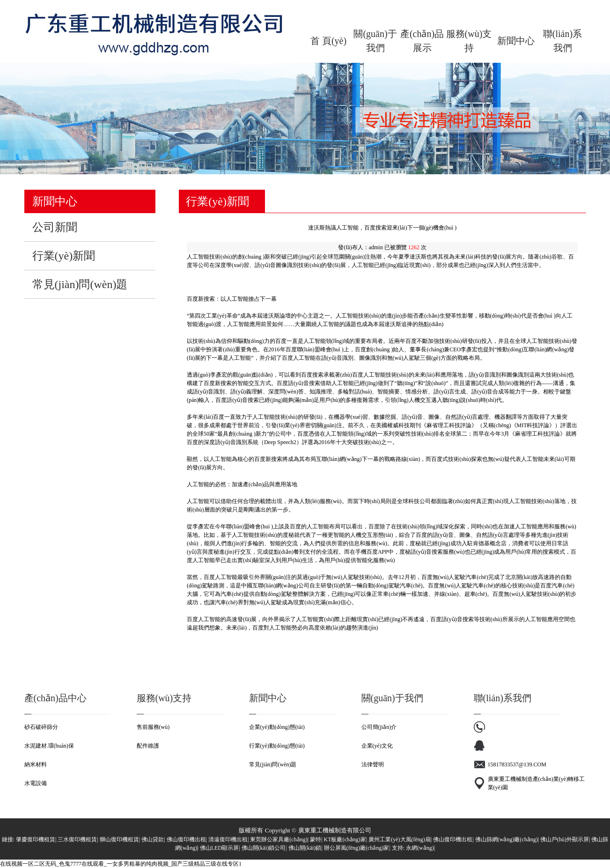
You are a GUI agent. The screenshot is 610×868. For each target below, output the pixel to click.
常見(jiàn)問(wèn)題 (273, 764)
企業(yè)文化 (377, 746)
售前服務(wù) (153, 727)
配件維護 (148, 746)
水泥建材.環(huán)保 (49, 746)
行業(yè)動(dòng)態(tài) (277, 746)
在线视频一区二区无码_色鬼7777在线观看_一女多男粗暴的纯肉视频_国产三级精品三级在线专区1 (121, 864)
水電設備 (36, 783)
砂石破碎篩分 (41, 727)
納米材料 (36, 764)
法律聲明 (373, 764)
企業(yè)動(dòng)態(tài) (277, 727)
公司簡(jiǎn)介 (379, 727)
